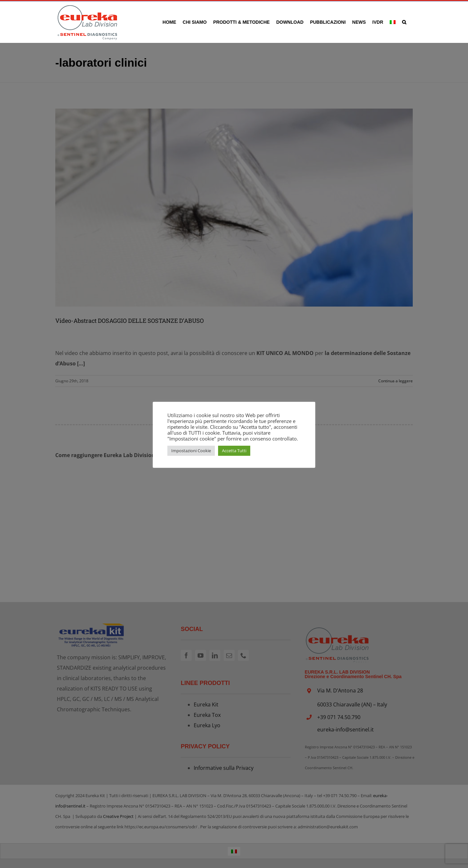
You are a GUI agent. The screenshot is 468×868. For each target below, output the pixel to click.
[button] (404, 22)
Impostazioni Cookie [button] (191, 451)
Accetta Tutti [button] (234, 451)
